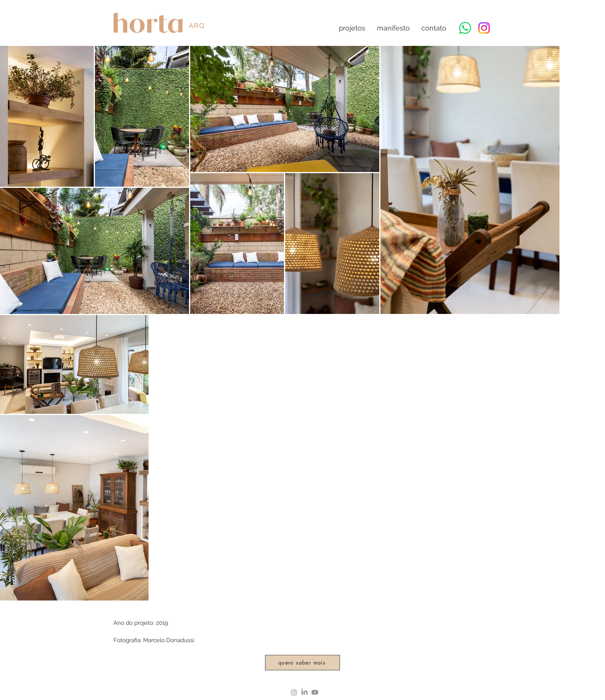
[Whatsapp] (465, 28)
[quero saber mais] (302, 663)
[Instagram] (484, 28)
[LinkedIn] (304, 692)
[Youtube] (315, 692)
